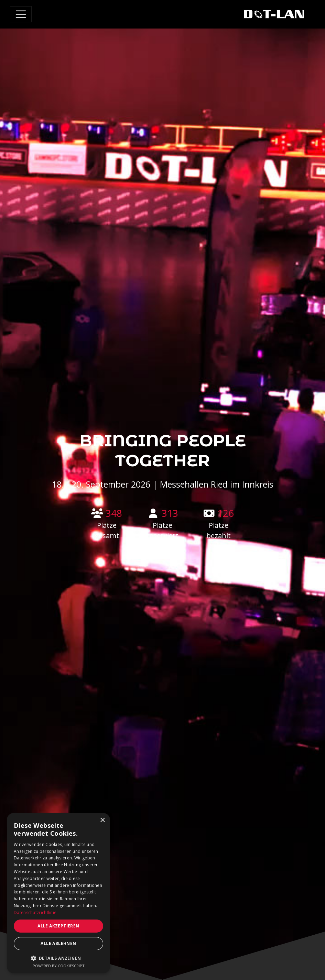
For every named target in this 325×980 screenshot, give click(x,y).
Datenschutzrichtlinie (35, 912)
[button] (58, 958)
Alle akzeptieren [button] (58, 926)
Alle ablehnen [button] (58, 943)
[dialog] (58, 893)
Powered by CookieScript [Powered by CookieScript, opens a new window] (59, 966)
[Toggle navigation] (21, 14)
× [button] (102, 820)
